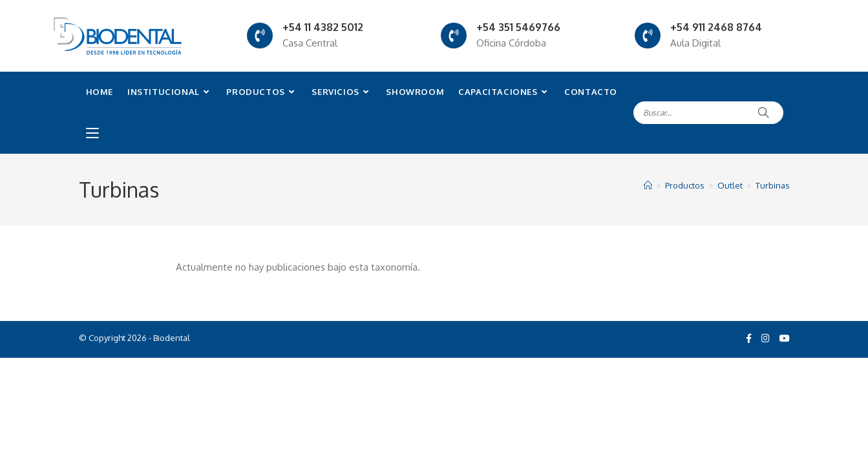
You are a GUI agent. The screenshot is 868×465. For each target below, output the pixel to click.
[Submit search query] (764, 113)
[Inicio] (648, 185)
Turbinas (773, 185)
